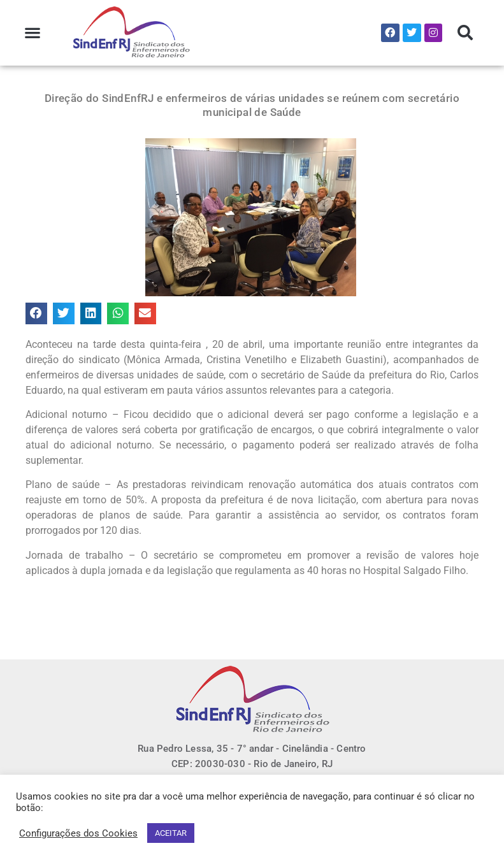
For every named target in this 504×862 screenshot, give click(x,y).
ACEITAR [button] (171, 833)
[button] (33, 33)
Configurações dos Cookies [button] (78, 833)
